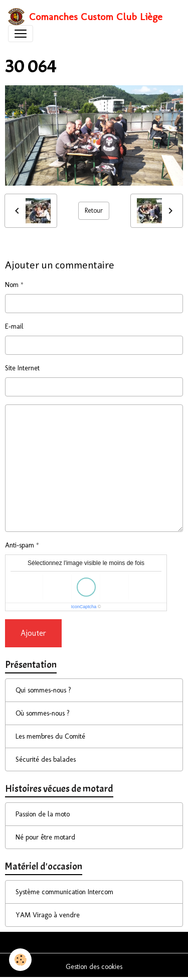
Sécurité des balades (46, 759)
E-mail (14, 326)
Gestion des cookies (94, 967)
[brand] (85, 17)
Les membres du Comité (50, 736)
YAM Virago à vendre (48, 915)
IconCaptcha (84, 607)
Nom (12, 285)
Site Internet (22, 368)
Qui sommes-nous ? (43, 690)
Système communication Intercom (64, 892)
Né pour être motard (45, 837)
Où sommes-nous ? (43, 713)
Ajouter (33, 633)
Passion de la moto (43, 814)
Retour (94, 211)
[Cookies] (20, 960)
